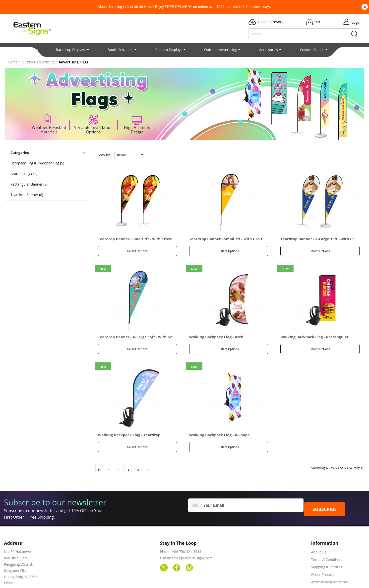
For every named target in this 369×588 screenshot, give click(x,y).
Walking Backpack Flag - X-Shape (219, 406)
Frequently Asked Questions (334, 561)
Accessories (269, 50)
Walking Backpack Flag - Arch (216, 322)
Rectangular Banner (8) (29, 184)
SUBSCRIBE (325, 480)
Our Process (264, 580)
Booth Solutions (121, 50)
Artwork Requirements (329, 553)
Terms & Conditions (327, 531)
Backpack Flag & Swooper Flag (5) (37, 163)
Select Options (137, 251)
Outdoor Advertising (221, 50)
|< (99, 440)
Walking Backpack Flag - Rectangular (314, 322)
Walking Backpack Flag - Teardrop (129, 406)
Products (179, 580)
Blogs (202, 580)
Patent (352, 50)
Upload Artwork (230, 580)
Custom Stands (312, 50)
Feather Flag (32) (24, 174)
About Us (318, 523)
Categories (20, 153)
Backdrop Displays (71, 50)
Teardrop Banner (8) (27, 195)
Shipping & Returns (327, 538)
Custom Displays (169, 50)
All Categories (25, 50)
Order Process (323, 546)
